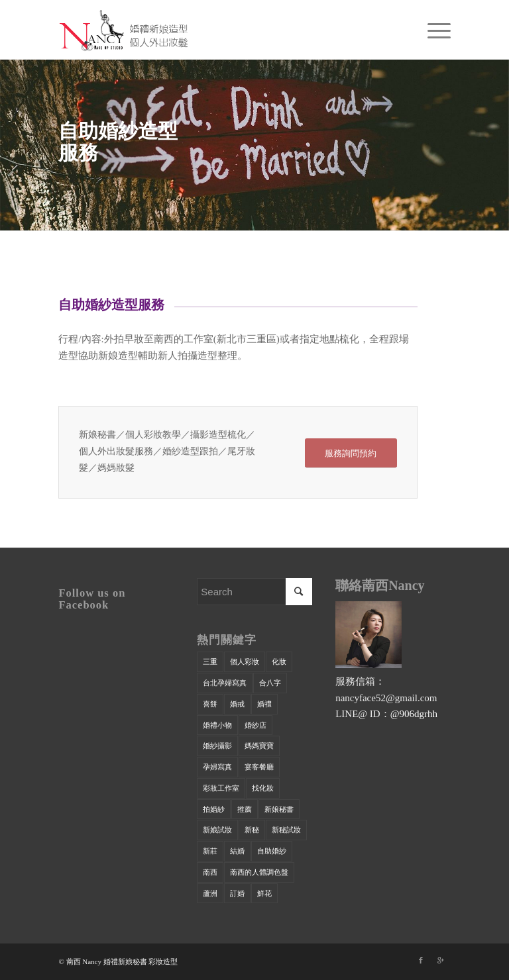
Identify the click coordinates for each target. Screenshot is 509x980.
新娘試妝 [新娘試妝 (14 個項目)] (217, 830)
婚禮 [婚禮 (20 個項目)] (264, 704)
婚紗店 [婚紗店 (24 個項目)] (255, 725)
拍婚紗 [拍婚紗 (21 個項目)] (214, 809)
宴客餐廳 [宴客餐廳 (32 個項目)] (259, 767)
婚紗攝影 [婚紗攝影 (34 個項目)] (217, 746)
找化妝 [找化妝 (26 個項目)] (263, 788)
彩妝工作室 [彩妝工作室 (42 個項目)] (221, 788)
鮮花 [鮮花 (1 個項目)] (264, 893)
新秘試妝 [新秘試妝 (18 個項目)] (286, 830)
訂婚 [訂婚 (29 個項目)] (237, 893)
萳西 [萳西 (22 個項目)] (210, 872)
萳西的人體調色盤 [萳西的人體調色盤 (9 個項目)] (259, 872)
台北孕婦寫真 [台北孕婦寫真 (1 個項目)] (225, 683)
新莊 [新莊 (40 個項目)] (210, 851)
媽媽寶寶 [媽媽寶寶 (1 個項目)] (259, 746)
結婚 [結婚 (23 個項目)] (237, 851)
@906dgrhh (414, 714)
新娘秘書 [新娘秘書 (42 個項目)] (279, 809)
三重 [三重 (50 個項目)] (210, 661)
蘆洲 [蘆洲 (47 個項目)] (210, 893)
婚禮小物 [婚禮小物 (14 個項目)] (217, 725)
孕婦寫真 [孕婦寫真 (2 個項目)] (217, 767)
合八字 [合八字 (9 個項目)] (270, 683)
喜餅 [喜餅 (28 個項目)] (210, 704)
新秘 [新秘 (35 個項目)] (252, 830)
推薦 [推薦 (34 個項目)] (245, 809)
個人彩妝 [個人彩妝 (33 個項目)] (245, 661)
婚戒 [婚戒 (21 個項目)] (237, 704)
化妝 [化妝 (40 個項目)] (279, 661)
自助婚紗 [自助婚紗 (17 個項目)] (272, 851)
